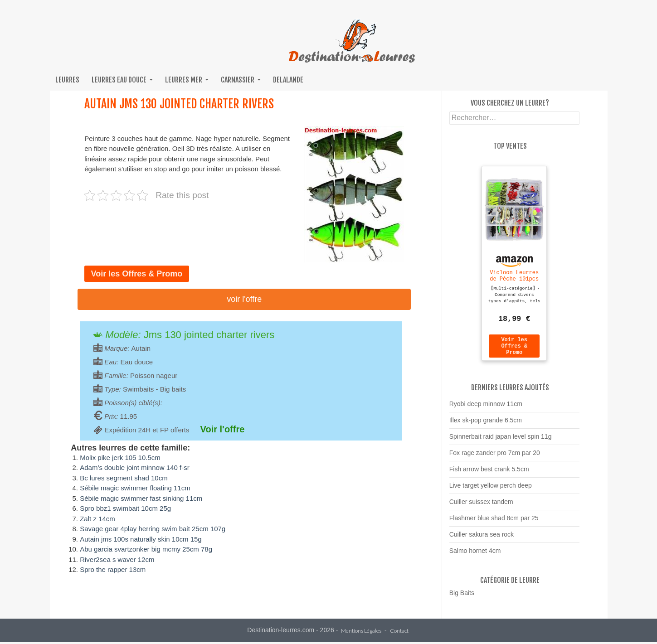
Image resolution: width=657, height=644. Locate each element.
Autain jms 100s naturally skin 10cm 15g (141, 539)
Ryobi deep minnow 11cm (486, 408)
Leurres (67, 80)
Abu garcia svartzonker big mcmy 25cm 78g (146, 549)
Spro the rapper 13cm (113, 569)
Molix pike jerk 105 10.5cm (120, 458)
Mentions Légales (361, 633)
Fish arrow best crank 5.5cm (489, 473)
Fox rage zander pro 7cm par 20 (495, 457)
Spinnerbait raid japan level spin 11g (501, 441)
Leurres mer (184, 80)
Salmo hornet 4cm (475, 555)
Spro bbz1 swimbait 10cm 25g (125, 508)
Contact (399, 633)
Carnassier (238, 80)
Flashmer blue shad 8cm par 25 (494, 522)
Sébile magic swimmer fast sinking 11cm (141, 498)
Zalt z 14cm (97, 519)
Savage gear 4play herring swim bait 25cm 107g (153, 529)
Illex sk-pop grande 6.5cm (486, 424)
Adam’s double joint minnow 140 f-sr (135, 467)
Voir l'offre (244, 299)
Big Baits (462, 597)
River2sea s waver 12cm (117, 559)
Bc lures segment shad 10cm (124, 478)
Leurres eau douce (119, 80)
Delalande (288, 80)
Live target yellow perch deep (491, 489)
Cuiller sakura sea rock (482, 538)
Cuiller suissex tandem (481, 506)
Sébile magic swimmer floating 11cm (135, 488)
